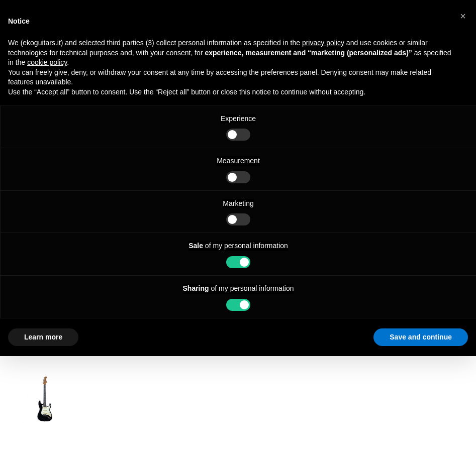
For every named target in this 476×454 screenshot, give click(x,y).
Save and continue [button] (421, 337)
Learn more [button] (43, 337)
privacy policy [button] (323, 43)
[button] (463, 16)
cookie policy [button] (47, 62)
